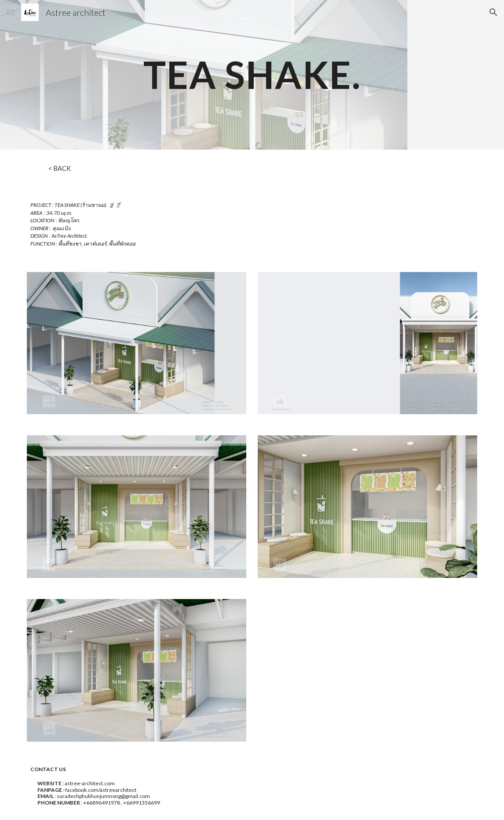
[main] (252, 75)
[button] (11, 12)
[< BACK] (60, 168)
